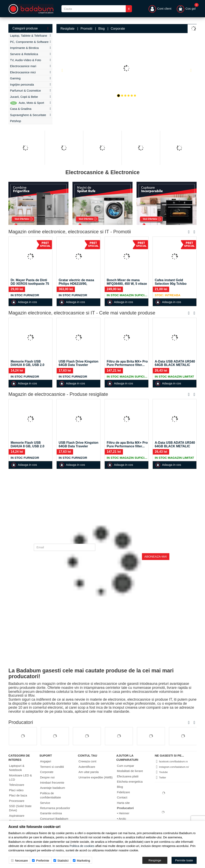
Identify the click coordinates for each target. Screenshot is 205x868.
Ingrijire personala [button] (30, 84)
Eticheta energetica (130, 782)
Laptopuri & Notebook (17, 768)
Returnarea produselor (55, 808)
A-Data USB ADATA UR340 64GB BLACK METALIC (175, 363)
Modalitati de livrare (130, 771)
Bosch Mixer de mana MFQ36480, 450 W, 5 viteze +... (127, 284)
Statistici (61, 860)
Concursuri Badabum (54, 819)
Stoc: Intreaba (168, 295)
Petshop (16, 121)
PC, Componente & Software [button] (30, 42)
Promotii (86, 29)
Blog (101, 29)
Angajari (46, 761)
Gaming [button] (30, 78)
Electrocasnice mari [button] (30, 66)
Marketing (81, 860)
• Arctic (122, 819)
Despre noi (47, 777)
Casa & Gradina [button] (30, 109)
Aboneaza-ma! (156, 556)
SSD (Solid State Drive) (20, 808)
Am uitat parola (89, 772)
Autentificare (87, 767)
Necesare (19, 860)
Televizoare (17, 785)
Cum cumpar (126, 766)
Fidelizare (123, 792)
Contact (122, 797)
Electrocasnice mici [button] (30, 72)
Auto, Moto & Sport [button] (30, 103)
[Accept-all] (184, 860)
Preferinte (41, 860)
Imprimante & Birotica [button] (30, 48)
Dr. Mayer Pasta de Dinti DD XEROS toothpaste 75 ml (30, 284)
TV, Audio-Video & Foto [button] (30, 60)
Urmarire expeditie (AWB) (95, 777)
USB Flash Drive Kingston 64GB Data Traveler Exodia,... (78, 365)
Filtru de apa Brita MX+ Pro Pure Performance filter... (127, 363)
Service (45, 803)
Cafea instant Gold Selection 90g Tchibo (171, 282)
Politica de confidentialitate (50, 795)
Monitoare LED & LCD (20, 777)
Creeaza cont (87, 761)
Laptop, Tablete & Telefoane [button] (30, 36)
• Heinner (123, 813)
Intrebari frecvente (52, 783)
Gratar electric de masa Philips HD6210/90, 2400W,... (76, 284)
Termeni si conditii (52, 767)
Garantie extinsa (51, 813)
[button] (63, 68)
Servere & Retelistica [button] (30, 54)
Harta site (123, 803)
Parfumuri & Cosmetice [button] (30, 90)
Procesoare (17, 801)
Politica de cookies (82, 846)
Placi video (16, 790)
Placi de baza (18, 795)
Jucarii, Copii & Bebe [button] (30, 97)
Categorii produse (30, 28)
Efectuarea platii (128, 776)
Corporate (118, 29)
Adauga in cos (24, 302)
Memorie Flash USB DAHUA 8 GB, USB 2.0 (27, 363)
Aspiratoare (17, 816)
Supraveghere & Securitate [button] (30, 115)
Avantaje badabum (53, 788)
